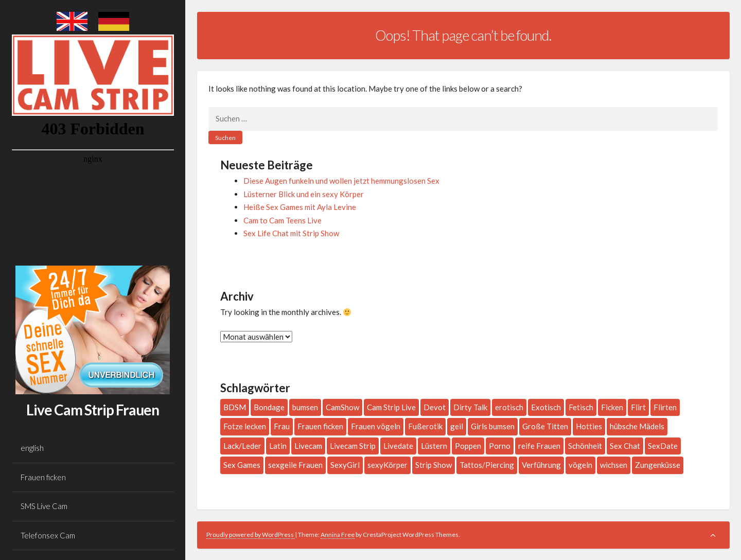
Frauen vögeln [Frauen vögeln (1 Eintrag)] (376, 426)
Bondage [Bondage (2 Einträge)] (269, 407)
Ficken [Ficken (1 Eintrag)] (612, 407)
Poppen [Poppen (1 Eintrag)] (468, 446)
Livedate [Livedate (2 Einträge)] (398, 446)
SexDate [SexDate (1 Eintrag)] (663, 446)
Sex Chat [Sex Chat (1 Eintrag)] (625, 446)
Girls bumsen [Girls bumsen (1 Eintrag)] (493, 426)
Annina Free (338, 535)
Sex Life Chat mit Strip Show (291, 233)
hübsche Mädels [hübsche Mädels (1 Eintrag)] (637, 426)
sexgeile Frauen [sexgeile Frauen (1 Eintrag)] (295, 465)
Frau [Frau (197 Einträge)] (282, 426)
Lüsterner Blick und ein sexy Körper (304, 194)
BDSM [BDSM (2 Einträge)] (235, 407)
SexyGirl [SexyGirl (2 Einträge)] (345, 465)
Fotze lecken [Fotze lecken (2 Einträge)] (245, 426)
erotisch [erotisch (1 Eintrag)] (509, 407)
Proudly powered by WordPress (251, 535)
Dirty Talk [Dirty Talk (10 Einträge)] (470, 407)
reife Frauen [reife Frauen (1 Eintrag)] (539, 446)
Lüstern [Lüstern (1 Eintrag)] (434, 446)
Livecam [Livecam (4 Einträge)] (308, 446)
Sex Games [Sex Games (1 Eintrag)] (242, 465)
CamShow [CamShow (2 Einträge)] (342, 407)
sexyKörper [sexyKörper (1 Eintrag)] (387, 465)
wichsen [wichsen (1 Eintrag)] (614, 465)
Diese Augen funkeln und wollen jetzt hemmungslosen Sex (341, 181)
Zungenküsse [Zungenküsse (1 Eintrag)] (658, 465)
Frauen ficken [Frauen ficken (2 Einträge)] (320, 426)
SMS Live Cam (44, 506)
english (32, 448)
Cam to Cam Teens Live (283, 220)
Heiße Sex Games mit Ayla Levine (300, 207)
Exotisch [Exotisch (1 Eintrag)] (546, 407)
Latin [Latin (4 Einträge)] (278, 446)
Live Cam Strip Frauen (93, 410)
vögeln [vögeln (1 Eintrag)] (580, 465)
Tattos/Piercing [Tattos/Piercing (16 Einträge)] (487, 465)
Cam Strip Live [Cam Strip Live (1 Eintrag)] (391, 407)
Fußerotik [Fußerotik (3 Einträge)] (425, 426)
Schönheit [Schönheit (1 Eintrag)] (585, 446)
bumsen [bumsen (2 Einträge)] (305, 407)
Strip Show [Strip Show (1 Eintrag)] (434, 465)
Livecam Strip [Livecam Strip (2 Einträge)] (353, 446)
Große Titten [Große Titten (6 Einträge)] (545, 426)
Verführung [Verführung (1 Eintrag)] (541, 465)
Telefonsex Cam (48, 535)
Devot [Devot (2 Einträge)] (435, 407)
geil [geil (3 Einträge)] (457, 426)
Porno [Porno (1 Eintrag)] (500, 446)
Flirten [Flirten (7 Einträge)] (665, 407)
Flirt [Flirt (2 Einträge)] (638, 407)
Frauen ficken (43, 477)
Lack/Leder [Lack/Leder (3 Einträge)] (242, 446)
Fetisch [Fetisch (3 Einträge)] (581, 407)
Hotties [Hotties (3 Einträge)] (589, 426)
